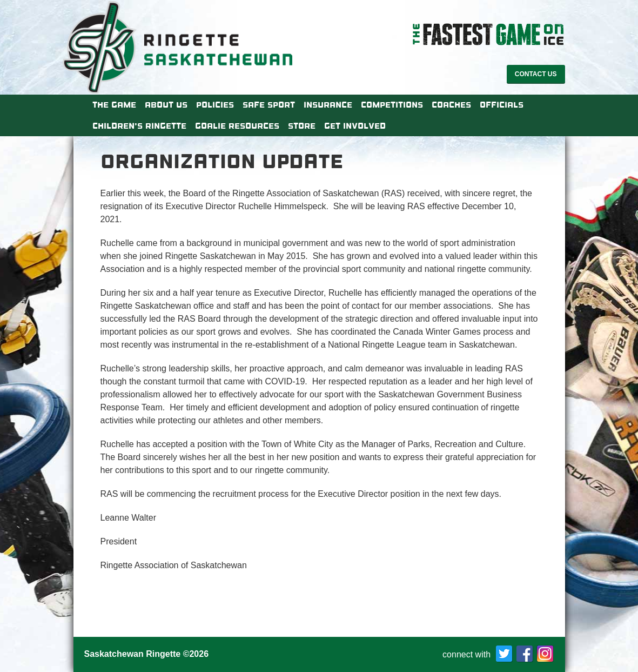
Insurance (328, 105)
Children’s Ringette (139, 126)
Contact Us (536, 74)
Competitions (392, 105)
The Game (114, 105)
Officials (502, 105)
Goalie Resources (237, 126)
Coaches (451, 105)
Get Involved (355, 126)
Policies (215, 105)
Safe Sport (269, 105)
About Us (166, 105)
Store (302, 126)
